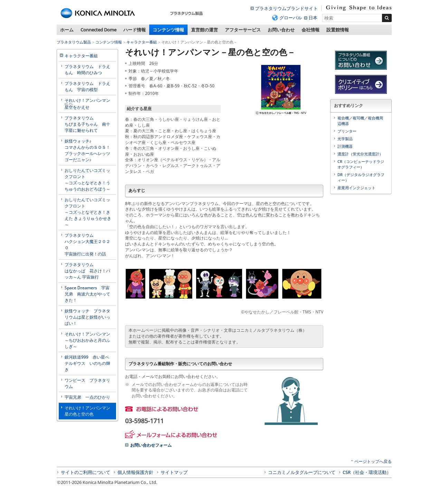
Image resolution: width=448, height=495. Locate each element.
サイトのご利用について (85, 472)
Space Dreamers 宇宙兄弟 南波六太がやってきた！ (87, 294)
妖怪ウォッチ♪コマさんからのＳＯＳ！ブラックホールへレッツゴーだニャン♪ (87, 150)
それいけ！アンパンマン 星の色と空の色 (89, 411)
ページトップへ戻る (373, 461)
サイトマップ (174, 472)
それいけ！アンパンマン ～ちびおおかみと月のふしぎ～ (89, 340)
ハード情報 (135, 30)
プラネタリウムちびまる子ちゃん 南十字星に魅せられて (87, 124)
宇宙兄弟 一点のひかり (87, 397)
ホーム (67, 30)
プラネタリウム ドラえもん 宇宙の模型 (87, 86)
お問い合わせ (281, 30)
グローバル (291, 18)
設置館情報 (338, 30)
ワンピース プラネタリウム (87, 383)
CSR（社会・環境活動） (367, 472)
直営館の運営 (204, 30)
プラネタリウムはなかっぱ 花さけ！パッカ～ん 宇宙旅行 (87, 271)
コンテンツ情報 (168, 30)
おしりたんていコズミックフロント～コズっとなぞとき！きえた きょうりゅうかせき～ (88, 212)
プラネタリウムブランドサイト (286, 8)
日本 (313, 18)
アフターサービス (243, 30)
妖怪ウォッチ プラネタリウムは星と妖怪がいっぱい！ (87, 317)
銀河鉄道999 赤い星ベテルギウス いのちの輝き (87, 363)
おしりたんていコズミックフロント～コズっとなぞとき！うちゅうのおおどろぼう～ (87, 180)
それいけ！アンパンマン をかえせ (89, 104)
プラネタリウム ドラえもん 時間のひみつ (87, 70)
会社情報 (311, 30)
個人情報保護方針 (135, 472)
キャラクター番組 (142, 42)
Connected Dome (98, 30)
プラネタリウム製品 (74, 42)
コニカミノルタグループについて (302, 472)
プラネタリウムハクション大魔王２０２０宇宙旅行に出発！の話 (87, 245)
